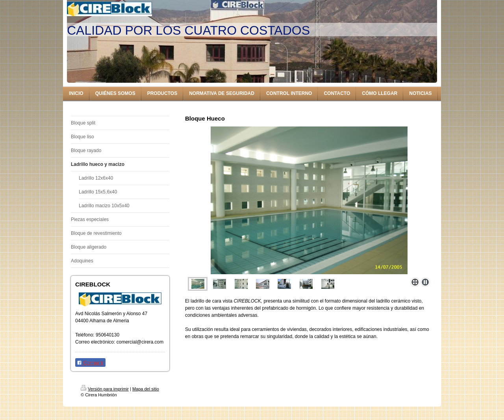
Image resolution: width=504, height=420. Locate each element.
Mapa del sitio (146, 389)
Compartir (90, 363)
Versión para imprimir (105, 389)
